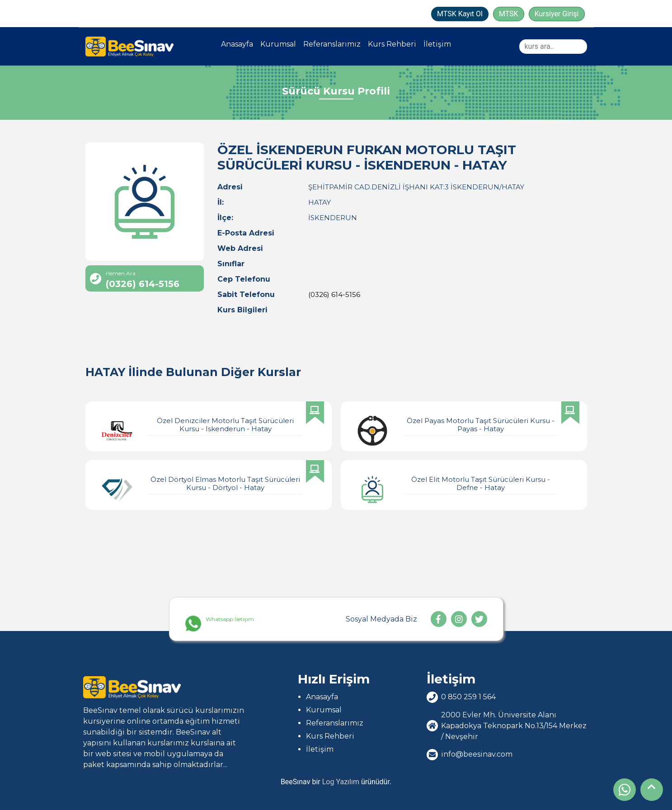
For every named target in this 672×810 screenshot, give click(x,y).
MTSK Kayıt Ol (460, 14)
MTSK (509, 14)
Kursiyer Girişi (557, 14)
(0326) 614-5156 (334, 294)
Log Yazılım (341, 782)
